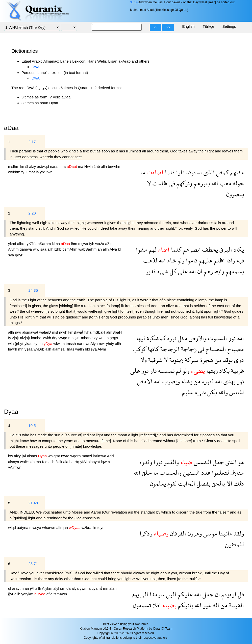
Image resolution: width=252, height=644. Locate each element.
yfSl (84, 462)
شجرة (206, 360)
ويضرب (170, 381)
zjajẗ (16, 338)
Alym (102, 349)
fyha (89, 332)
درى (238, 360)
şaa (44, 249)
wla (11, 344)
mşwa (84, 244)
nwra (66, 456)
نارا (179, 172)
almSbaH (114, 332)
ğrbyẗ (20, 344)
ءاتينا (225, 533)
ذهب (225, 183)
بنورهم (201, 183)
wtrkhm (15, 172)
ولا (143, 360)
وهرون (194, 533)
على (182, 271)
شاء (171, 260)
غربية (237, 371)
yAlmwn (15, 467)
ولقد (238, 533)
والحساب (170, 473)
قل (240, 594)
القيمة (236, 605)
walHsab (28, 462)
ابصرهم (191, 249)
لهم (152, 249)
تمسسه (166, 371)
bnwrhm (115, 166)
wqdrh (76, 456)
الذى (208, 172)
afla (50, 594)
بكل (211, 392)
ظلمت (159, 183)
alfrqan (63, 528)
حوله (238, 183)
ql (10, 588)
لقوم (171, 483)
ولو (180, 260)
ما (143, 172)
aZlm (109, 244)
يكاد (238, 249)
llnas (71, 349)
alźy (33, 166)
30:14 (134, 2)
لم (178, 371)
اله (215, 605)
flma (63, 166)
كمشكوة (156, 338)
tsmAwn (60, 594)
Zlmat (31, 172)
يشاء (186, 381)
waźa (100, 244)
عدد (205, 473)
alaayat (94, 462)
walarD (46, 332)
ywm (84, 588)
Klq (45, 462)
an (100, 249)
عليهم (205, 260)
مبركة (191, 360)
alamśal (59, 349)
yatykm (28, 594)
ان (199, 271)
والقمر (171, 462)
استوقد (193, 172)
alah (113, 588)
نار (153, 371)
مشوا (142, 249)
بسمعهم (234, 271)
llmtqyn (98, 528)
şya (12, 255)
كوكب (139, 349)
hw (11, 456)
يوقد (227, 360)
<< (156, 28)
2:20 (32, 213)
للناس (236, 392)
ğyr (11, 594)
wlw (36, 249)
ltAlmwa (100, 456)
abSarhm (44, 244)
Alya (114, 249)
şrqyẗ (114, 338)
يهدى (229, 381)
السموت (217, 338)
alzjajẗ (26, 338)
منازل (236, 473)
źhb (97, 166)
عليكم (184, 594)
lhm (74, 244)
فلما (169, 172)
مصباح (235, 349)
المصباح (215, 349)
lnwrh (13, 349)
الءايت (186, 483)
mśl (56, 332)
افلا (156, 605)
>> (168, 28)
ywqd (63, 338)
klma (56, 244)
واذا (230, 260)
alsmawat (31, 332)
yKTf (31, 244)
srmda (66, 588)
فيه (240, 260)
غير (206, 605)
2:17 (32, 142)
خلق (146, 473)
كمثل (222, 172)
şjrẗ (78, 338)
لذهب (150, 260)
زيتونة (176, 360)
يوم (136, 594)
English (188, 26)
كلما (175, 249)
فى (171, 183)
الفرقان (177, 533)
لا (149, 183)
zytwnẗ (100, 338)
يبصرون (235, 194)
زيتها (211, 371)
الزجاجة (169, 349)
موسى (209, 533)
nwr (19, 332)
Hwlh (89, 166)
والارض (197, 338)
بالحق (218, 483)
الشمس (202, 462)
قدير (151, 271)
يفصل (203, 483)
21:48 (33, 503)
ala (66, 462)
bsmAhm (70, 249)
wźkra (87, 528)
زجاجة (188, 349)
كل (172, 271)
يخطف (209, 249)
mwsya (36, 528)
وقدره (146, 462)
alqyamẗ (96, 588)
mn (71, 338)
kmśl (25, 166)
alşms (32, 456)
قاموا (191, 260)
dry (55, 338)
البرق (225, 249)
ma (81, 166)
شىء (162, 271)
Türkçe (209, 26)
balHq (75, 462)
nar (80, 344)
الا (229, 483)
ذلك (238, 483)
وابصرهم (213, 271)
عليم (188, 392)
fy (23, 172)
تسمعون (142, 605)
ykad (13, 244)
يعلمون (158, 483)
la (38, 172)
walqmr (55, 456)
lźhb (58, 249)
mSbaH (99, 332)
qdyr (19, 255)
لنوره (207, 381)
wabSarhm (88, 249)
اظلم (219, 260)
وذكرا (146, 533)
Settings (229, 26)
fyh (92, 244)
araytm (18, 588)
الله (214, 183)
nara (54, 166)
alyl (57, 588)
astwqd (43, 166)
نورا (157, 462)
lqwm (105, 462)
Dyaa (11, 412)
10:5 (32, 426)
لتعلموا (220, 473)
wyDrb (40, 349)
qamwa (26, 249)
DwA (36, 67)
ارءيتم (228, 594)
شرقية (155, 360)
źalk (59, 462)
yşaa (29, 349)
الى (144, 594)
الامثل (145, 381)
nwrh (64, 332)
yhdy (111, 344)
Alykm (48, 588)
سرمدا (156, 594)
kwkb (47, 338)
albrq (22, 244)
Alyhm (14, 249)
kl (119, 249)
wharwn (49, 528)
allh (105, 166)
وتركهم (184, 183)
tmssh (71, 344)
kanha (37, 338)
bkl (88, 349)
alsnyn (14, 462)
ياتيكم (185, 605)
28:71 (33, 564)
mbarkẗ (87, 338)
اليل (170, 594)
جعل (218, 462)
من (217, 360)
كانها (153, 349)
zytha (39, 344)
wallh (80, 349)
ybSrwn (46, 172)
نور (231, 338)
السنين (191, 473)
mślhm (14, 166)
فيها (141, 338)
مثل (182, 338)
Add (110, 456)
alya (76, 588)
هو (240, 462)
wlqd (12, 528)
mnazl (87, 456)
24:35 (33, 290)
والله (222, 392)
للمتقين (234, 544)
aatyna (23, 528)
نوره (171, 338)
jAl (24, 456)
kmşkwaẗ (76, 332)
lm (63, 344)
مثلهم (236, 172)
